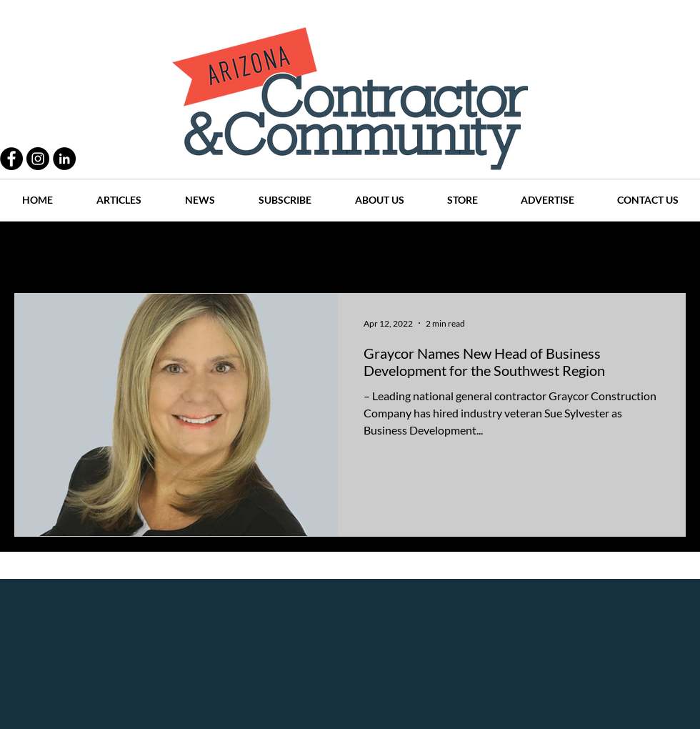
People (167, 251)
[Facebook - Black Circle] (11, 159)
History (294, 251)
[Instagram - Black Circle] (38, 159)
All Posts (34, 251)
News (415, 251)
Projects (230, 251)
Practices (103, 251)
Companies (538, 251)
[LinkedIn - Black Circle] (64, 159)
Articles (357, 251)
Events (606, 251)
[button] (667, 252)
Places (471, 251)
